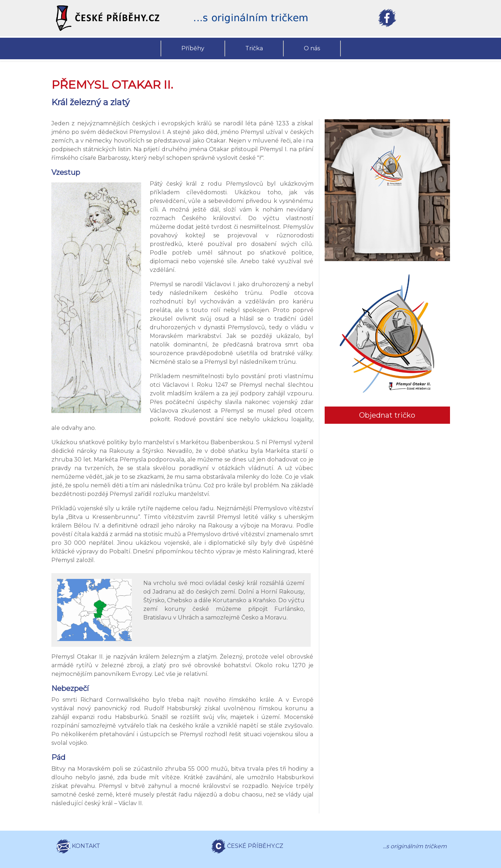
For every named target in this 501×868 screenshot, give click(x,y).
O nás (312, 48)
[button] (114, 18)
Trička (254, 48)
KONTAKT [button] (78, 846)
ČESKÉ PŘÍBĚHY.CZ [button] (247, 846)
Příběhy (193, 48)
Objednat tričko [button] (387, 415)
